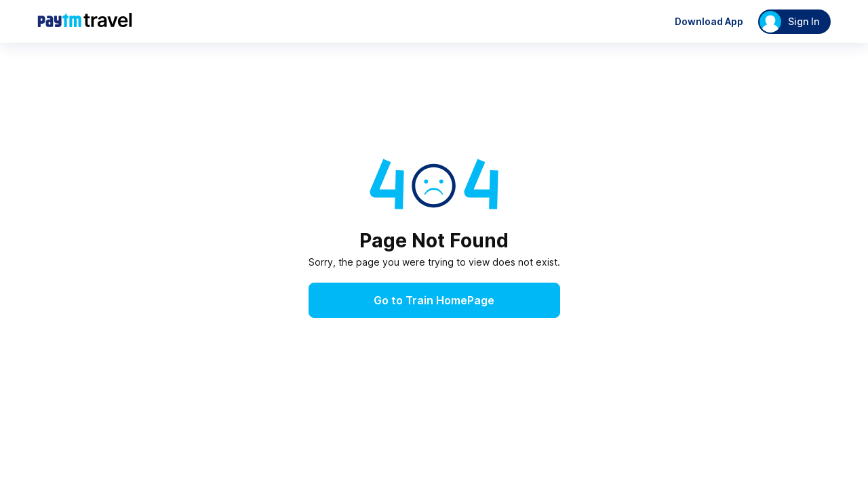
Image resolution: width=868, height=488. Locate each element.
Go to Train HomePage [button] (434, 300)
